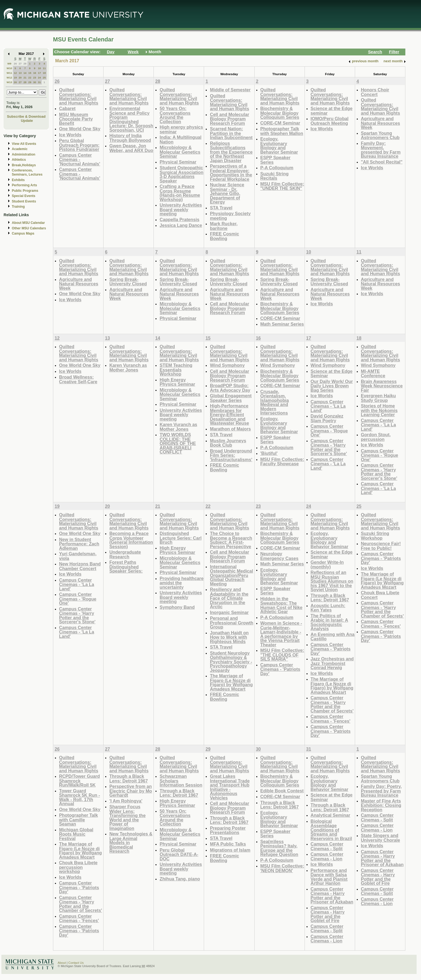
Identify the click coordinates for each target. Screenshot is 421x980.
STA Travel (221, 208)
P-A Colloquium (277, 168)
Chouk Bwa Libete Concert (380, 595)
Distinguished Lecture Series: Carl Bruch (181, 538)
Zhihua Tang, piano (180, 879)
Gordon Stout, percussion (376, 437)
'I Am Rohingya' (126, 801)
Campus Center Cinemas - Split (327, 846)
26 (15, 64)
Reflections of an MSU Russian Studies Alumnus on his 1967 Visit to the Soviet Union (332, 581)
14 (25, 73)
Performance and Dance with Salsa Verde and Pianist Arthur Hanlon (329, 877)
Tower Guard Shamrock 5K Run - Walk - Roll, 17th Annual (80, 797)
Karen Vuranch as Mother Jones (128, 368)
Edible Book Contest (282, 791)
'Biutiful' (269, 453)
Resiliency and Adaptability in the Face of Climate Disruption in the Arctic (229, 598)
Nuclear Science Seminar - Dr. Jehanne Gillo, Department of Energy (227, 193)
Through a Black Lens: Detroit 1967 (330, 598)
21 (25, 78)
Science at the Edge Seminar (332, 374)
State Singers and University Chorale (380, 838)
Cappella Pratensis (179, 219)
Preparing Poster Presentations (228, 830)
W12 (9, 78)
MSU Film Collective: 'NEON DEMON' (282, 868)
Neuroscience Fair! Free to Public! (381, 546)
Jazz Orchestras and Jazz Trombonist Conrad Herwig (332, 663)
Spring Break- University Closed (128, 282)
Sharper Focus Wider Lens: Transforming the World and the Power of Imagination (127, 817)
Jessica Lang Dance (181, 225)
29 (30, 82)
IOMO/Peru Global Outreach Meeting (330, 121)
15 (30, 73)
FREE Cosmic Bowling (224, 236)
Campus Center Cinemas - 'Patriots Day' (280, 669)
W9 (9, 64)
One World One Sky (80, 129)
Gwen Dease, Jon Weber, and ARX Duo (131, 148)
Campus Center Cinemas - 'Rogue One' (329, 430)
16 (35, 73)
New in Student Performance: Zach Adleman (79, 544)
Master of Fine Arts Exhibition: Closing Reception (381, 805)
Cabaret (67, 108)
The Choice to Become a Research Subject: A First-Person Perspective (231, 540)
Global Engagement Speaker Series (231, 398)
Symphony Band (177, 607)
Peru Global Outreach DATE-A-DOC (179, 854)
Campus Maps (23, 233)
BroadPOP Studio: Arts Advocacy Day (230, 388)
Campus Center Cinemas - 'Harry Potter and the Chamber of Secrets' (332, 704)
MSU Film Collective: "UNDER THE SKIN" (282, 186)
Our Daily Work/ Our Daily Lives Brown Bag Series (332, 386)
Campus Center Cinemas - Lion (327, 856)
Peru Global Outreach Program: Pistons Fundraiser (79, 145)
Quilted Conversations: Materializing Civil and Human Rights (79, 96)
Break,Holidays (24, 165)
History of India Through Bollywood (130, 138)
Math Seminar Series (282, 324)
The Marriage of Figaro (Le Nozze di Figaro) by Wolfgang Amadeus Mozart (231, 682)
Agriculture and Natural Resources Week (380, 123)
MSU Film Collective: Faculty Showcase (282, 462)
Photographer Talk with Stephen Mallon (282, 131)
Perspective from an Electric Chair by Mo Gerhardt (131, 791)
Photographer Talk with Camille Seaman (79, 820)
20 (20, 78)
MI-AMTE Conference (373, 374)
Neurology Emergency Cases (279, 556)
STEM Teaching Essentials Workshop (176, 370)
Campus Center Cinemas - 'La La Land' (328, 406)
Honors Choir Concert (375, 92)
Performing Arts (24, 185)
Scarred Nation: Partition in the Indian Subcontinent (231, 133)
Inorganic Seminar (229, 612)
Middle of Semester (230, 90)
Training (18, 207)
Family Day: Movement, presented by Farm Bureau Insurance (381, 150)
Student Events (24, 201)
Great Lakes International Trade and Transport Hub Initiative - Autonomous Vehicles (230, 787)
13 (20, 73)
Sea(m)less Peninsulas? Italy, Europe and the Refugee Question (279, 848)
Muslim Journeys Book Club (228, 443)
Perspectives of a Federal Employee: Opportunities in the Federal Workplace (231, 173)
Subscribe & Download (26, 116)
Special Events (23, 196)
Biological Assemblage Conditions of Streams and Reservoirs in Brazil (331, 830)
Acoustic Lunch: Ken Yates (328, 608)
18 (44, 73)
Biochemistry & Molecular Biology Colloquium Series (280, 113)
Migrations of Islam (230, 850)
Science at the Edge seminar (332, 111)
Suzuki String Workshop (375, 536)
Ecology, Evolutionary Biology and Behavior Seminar (279, 145)
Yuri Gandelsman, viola (78, 556)
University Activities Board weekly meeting (181, 209)
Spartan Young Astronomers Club (380, 135)
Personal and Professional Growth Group (232, 623)
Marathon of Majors (230, 429)
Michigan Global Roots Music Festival (76, 834)
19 (15, 78)
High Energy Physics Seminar (177, 382)
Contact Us (76, 963)
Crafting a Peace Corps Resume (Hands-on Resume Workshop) (180, 193)
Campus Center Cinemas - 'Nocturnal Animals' (80, 159)
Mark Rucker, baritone (224, 226)
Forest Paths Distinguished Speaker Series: (126, 567)
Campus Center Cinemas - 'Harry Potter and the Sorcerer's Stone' (329, 447)
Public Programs (25, 191)
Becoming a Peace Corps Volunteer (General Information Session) (131, 540)
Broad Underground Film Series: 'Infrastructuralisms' (231, 455)
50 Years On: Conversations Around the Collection (175, 115)
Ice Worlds (70, 135)
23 (35, 78)
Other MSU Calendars (29, 228)
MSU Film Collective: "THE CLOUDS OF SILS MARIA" (282, 655)
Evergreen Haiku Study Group (378, 398)
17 (39, 73)
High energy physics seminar (181, 129)
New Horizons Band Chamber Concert (80, 566)
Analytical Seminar (331, 815)
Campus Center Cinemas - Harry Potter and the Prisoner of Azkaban (332, 895)
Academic (20, 149)
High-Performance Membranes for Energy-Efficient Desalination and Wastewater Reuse (229, 414)
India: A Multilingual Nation (180, 140)
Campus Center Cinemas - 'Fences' (331, 719)
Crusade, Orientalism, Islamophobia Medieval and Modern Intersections (275, 402)
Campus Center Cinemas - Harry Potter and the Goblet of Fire (328, 914)
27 (20, 64)
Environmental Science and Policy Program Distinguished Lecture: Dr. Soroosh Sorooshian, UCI (131, 119)
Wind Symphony (227, 365)
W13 (9, 82)
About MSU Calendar (28, 223)
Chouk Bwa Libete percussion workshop (78, 867)
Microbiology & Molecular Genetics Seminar (180, 152)
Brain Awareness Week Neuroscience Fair (382, 386)
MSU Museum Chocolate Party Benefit (76, 119)
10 (39, 68)
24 (39, 78)
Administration (23, 154)
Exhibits (18, 180)
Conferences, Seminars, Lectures (27, 172)
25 (44, 78)
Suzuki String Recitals (274, 176)
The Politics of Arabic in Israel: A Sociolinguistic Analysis (329, 622)
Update (27, 121)
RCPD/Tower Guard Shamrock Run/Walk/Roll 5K (80, 781)
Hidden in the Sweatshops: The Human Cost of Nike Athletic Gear (281, 605)
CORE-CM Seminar (280, 123)
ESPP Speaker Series (275, 160)
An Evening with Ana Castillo (333, 637)
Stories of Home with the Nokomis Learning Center (379, 410)
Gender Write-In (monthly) (327, 564)
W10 (9, 68)
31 (39, 82)
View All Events (24, 144)
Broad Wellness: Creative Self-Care (78, 379)
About (62, 963)
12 (15, 73)
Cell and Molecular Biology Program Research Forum (229, 119)
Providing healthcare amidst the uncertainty (182, 583)
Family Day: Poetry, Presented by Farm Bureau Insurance (381, 791)
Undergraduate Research (125, 554)
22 (30, 78)
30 (35, 82)
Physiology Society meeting (230, 216)
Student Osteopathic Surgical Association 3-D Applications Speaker (181, 174)
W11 (9, 73)
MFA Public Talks (228, 844)
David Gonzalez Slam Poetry (327, 418)
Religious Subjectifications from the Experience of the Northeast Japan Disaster (231, 152)
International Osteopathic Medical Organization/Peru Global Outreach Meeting (231, 575)
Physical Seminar (178, 162)
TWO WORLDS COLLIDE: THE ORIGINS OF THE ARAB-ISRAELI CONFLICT (178, 443)
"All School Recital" (382, 162)
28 (25, 64)
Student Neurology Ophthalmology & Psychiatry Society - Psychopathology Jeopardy (231, 662)
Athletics (19, 160)
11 (44, 68)
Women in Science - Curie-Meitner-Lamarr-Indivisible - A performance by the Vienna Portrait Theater (281, 634)
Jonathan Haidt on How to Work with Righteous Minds (229, 637)
